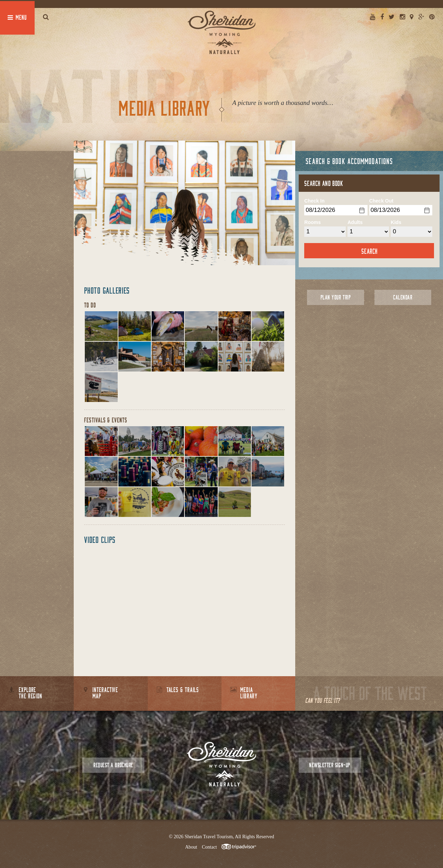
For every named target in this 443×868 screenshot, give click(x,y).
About (191, 847)
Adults (355, 222)
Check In (314, 201)
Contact (209, 847)
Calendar (403, 297)
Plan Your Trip (336, 297)
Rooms (312, 222)
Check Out (381, 201)
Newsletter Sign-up (329, 765)
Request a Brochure (113, 765)
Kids (396, 222)
